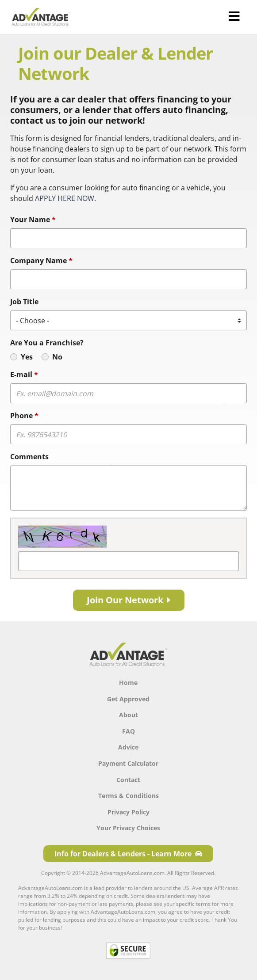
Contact (128, 780)
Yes (27, 357)
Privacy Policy (128, 812)
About (128, 715)
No (57, 357)
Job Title (24, 302)
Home (128, 683)
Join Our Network (129, 600)
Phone (24, 416)
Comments (29, 457)
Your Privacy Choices (128, 828)
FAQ (128, 731)
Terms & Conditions (128, 796)
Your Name (33, 219)
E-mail (24, 375)
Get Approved (128, 699)
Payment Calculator (128, 763)
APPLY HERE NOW (65, 198)
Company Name (41, 261)
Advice (128, 747)
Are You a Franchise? (47, 343)
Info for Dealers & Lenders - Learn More (128, 854)
